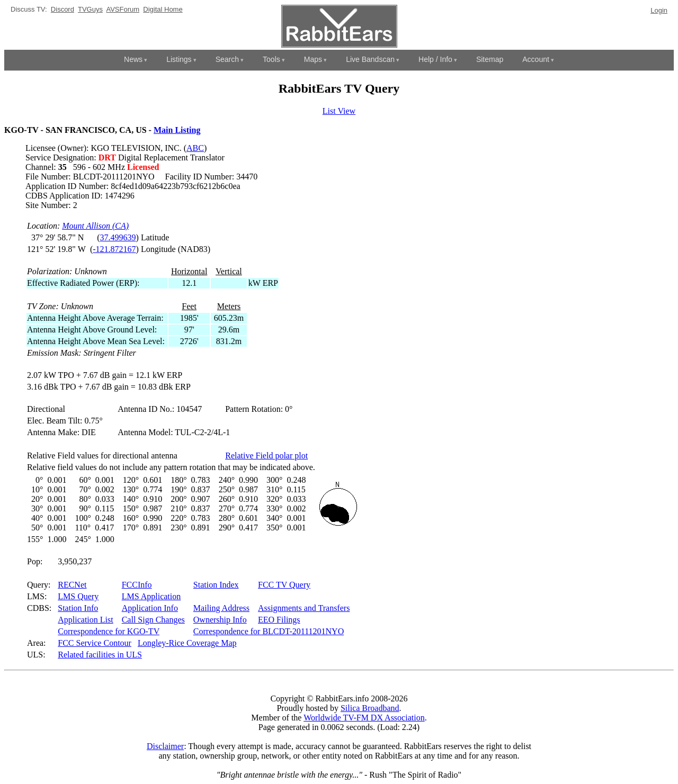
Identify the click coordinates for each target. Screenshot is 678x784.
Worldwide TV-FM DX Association (364, 718)
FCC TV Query (284, 585)
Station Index (216, 585)
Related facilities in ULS (100, 655)
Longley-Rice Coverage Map (187, 643)
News (133, 59)
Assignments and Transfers (304, 608)
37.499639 (118, 237)
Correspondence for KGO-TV (109, 631)
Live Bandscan (370, 59)
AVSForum (123, 9)
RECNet (72, 585)
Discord (63, 9)
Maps (313, 59)
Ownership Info (220, 620)
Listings (179, 59)
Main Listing (177, 130)
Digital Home (163, 9)
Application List (85, 620)
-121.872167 (114, 249)
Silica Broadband (370, 708)
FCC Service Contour (95, 643)
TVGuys (90, 9)
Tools (271, 59)
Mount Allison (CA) (95, 226)
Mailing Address (221, 608)
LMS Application (151, 596)
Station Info (78, 608)
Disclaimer (165, 746)
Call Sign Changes (153, 620)
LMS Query (78, 596)
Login (659, 10)
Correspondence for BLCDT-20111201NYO (269, 631)
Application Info (150, 608)
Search (227, 59)
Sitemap (490, 59)
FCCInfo (137, 585)
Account (536, 59)
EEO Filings (279, 620)
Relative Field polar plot (266, 456)
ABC (195, 148)
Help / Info (435, 59)
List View (339, 111)
